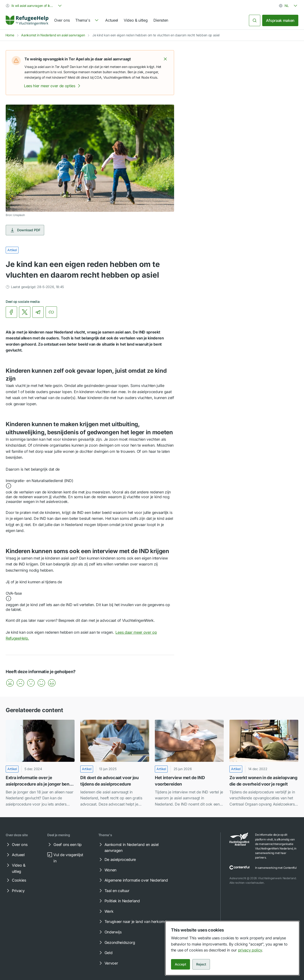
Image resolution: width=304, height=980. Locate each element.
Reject (201, 964)
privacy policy (250, 950)
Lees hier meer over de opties (53, 86)
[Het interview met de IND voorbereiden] (189, 764)
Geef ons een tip (64, 845)
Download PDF (25, 230)
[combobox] (34, 6)
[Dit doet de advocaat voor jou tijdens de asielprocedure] (115, 764)
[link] (27, 20)
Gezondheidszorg (116, 942)
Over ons (62, 20)
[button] (165, 59)
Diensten (161, 20)
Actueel (112, 20)
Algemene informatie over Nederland (133, 880)
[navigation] (87, 20)
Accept (180, 964)
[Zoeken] (255, 20)
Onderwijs (110, 932)
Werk (106, 911)
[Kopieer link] (51, 312)
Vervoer (108, 963)
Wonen (107, 870)
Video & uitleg (136, 20)
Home (10, 35)
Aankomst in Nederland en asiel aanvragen (53, 35)
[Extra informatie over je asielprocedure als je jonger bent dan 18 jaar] (40, 764)
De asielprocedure (117, 859)
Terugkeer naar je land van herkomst (133, 922)
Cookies (16, 880)
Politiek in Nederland (119, 901)
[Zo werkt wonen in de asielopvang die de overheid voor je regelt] (264, 764)
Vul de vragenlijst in (65, 858)
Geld (105, 953)
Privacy (15, 891)
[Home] (27, 20)
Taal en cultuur (114, 891)
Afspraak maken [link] (280, 20)
